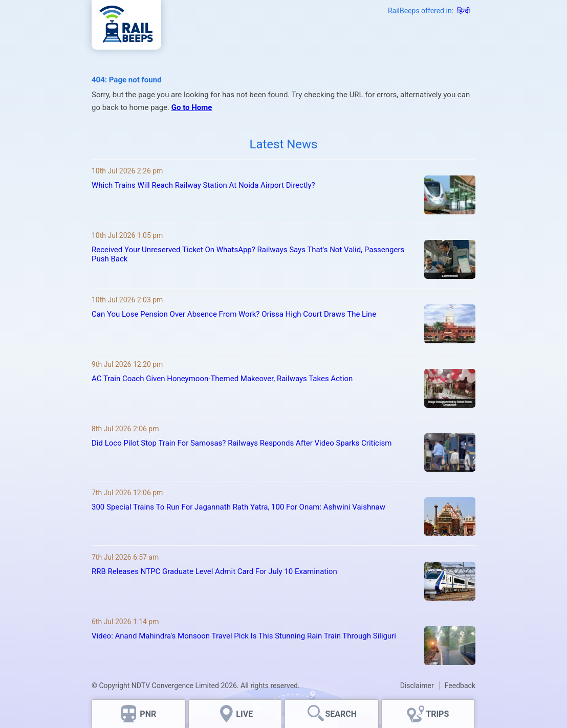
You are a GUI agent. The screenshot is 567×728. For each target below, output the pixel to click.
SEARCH (341, 714)
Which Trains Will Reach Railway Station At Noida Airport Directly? (203, 185)
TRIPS (437, 714)
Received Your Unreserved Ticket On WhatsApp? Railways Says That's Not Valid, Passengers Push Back (248, 254)
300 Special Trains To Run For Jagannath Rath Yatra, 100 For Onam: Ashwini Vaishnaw (238, 507)
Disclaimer (417, 686)
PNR (148, 714)
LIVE (244, 714)
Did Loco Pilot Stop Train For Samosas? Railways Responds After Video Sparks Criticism (242, 443)
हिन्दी (464, 11)
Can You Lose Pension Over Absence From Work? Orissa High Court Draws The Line (234, 314)
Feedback (460, 686)
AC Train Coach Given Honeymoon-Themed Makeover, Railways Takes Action (222, 379)
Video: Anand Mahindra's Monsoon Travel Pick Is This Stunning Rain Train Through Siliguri (244, 636)
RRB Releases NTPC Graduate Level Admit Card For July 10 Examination (214, 571)
